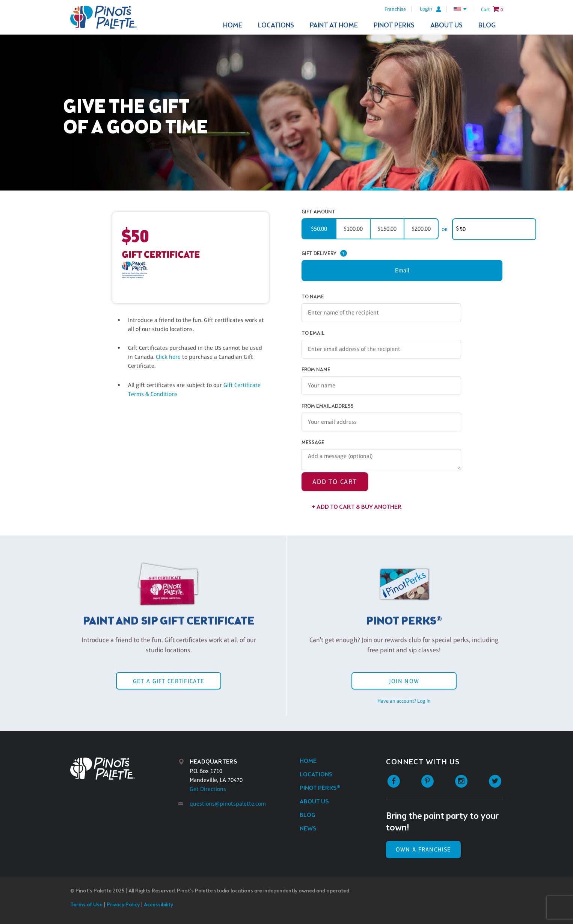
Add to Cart (335, 482)
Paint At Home (334, 26)
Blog (487, 26)
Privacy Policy (123, 905)
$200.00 (421, 229)
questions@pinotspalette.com (228, 804)
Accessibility (158, 905)
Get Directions (208, 789)
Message (313, 443)
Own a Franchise (423, 849)
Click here (169, 357)
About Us (446, 26)
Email (402, 270)
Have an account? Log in (404, 701)
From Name (316, 370)
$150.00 (387, 229)
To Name (313, 297)
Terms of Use (86, 905)
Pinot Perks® (320, 788)
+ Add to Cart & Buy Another (357, 507)
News (308, 829)
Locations (276, 26)
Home (233, 26)
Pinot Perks (394, 26)
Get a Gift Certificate (169, 681)
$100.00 (353, 229)
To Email (313, 333)
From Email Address (328, 406)
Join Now (404, 681)
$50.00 (319, 229)
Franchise (395, 9)
